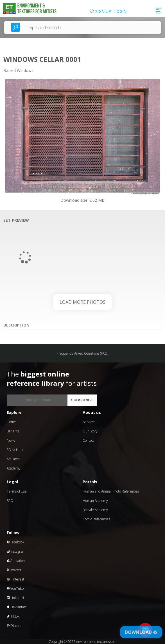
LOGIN (120, 11)
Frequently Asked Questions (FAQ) (82, 353)
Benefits (13, 431)
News (11, 440)
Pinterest (15, 579)
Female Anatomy (95, 510)
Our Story (90, 431)
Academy (14, 468)
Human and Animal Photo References (111, 491)
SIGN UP (103, 11)
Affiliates (13, 459)
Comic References (96, 519)
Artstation (16, 561)
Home (11, 422)
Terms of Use (17, 491)
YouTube (15, 589)
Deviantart (17, 607)
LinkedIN (15, 598)
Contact (88, 440)
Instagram (16, 551)
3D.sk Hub (15, 450)
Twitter (14, 570)
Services (89, 422)
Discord (14, 626)
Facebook (15, 542)
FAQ (10, 501)
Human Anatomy (95, 501)
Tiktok (13, 616)
